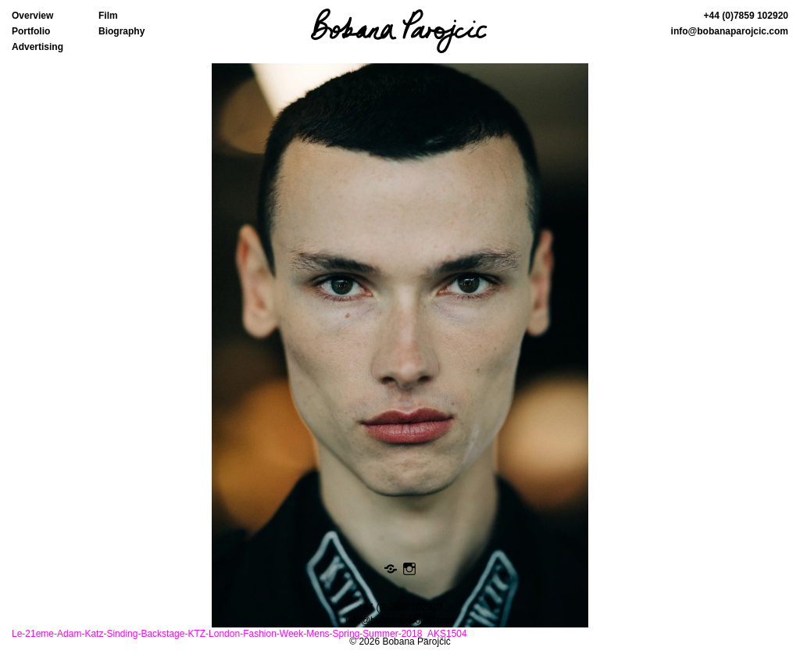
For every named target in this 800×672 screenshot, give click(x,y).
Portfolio (31, 31)
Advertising (37, 47)
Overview (32, 16)
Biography (121, 31)
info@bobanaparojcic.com (730, 31)
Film (108, 16)
